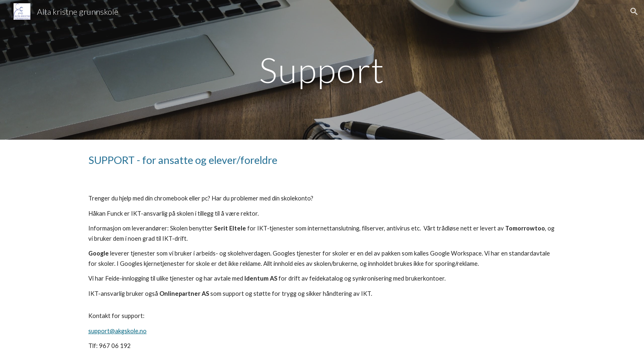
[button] (634, 12)
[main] (322, 70)
